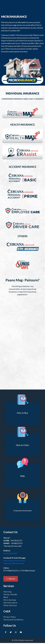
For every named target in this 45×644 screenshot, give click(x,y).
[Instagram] (16, 632)
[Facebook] (6, 632)
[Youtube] (21, 632)
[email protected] (10, 553)
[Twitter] (11, 632)
